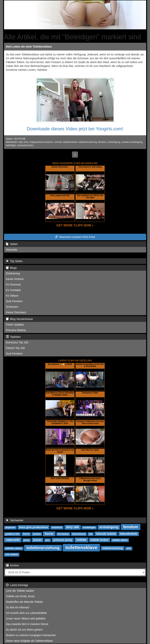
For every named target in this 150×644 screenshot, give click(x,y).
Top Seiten (14, 261)
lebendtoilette (129, 534)
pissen (37, 540)
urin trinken (12, 554)
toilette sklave (120, 540)
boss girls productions (34, 527)
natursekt (13, 540)
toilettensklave (70, 142)
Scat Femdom (14, 301)
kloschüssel (79, 534)
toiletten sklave (14, 548)
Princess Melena (16, 330)
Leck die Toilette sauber (20, 591)
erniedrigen (89, 527)
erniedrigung (114, 142)
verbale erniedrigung (132, 142)
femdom (102, 142)
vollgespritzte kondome (41, 142)
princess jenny (63, 540)
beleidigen (11, 145)
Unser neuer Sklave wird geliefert (26, 619)
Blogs (11, 268)
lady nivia (23, 142)
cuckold (58, 142)
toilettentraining (113, 548)
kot (91, 534)
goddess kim (12, 534)
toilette (81, 540)
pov (48, 540)
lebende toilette (106, 534)
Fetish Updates (15, 325)
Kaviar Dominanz (16, 312)
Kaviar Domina (15, 279)
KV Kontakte (13, 290)
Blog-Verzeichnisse (19, 319)
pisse (27, 540)
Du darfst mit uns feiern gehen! (24, 630)
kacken (37, 534)
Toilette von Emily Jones (20, 596)
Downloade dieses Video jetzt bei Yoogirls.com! (75, 129)
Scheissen (12, 307)
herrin (26, 534)
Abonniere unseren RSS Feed (75, 237)
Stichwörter (15, 520)
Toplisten (13, 337)
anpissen (10, 527)
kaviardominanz (25, 145)
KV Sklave (12, 296)
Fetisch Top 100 (15, 348)
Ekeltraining (13, 273)
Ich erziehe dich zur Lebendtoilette (26, 613)
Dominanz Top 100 (17, 342)
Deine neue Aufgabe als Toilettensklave (29, 641)
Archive (12, 565)
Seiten (12, 244)
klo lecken (63, 534)
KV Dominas (13, 285)
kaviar (49, 534)
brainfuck (57, 527)
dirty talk (73, 527)
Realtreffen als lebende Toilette (24, 602)
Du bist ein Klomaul (18, 607)
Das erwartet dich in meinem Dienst (27, 624)
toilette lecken (100, 540)
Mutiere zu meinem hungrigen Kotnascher (31, 635)
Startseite (12, 250)
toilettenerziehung (88, 142)
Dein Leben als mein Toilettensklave (29, 47)
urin (129, 548)
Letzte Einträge (17, 585)
